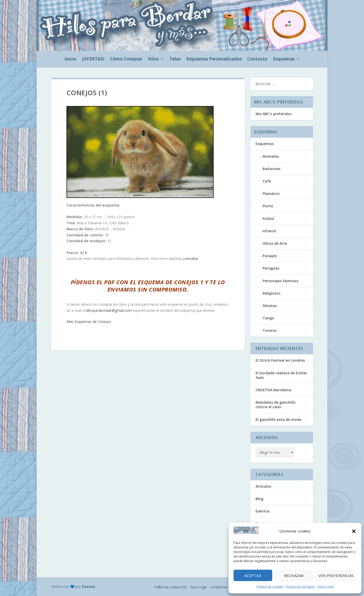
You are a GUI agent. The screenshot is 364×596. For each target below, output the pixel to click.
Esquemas (284, 59)
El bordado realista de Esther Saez (281, 375)
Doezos (89, 587)
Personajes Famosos (280, 281)
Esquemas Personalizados (214, 59)
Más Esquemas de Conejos (89, 322)
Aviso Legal (326, 587)
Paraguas (271, 268)
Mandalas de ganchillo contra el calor (276, 405)
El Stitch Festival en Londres (280, 360)
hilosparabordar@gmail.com (109, 310)
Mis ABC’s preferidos (274, 114)
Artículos (263, 486)
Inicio (70, 59)
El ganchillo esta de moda (278, 419)
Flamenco (271, 193)
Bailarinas (271, 169)
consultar (191, 259)
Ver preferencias (336, 576)
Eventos (263, 511)
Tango (268, 318)
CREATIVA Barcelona (273, 390)
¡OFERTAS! (93, 59)
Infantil (269, 231)
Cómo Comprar (126, 59)
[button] (354, 531)
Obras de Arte (275, 243)
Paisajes (270, 256)
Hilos (153, 59)
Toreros (270, 330)
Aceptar (253, 576)
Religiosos (271, 293)
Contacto (257, 59)
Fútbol (268, 219)
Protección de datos (300, 587)
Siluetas (270, 306)
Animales (271, 156)
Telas (175, 59)
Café (267, 181)
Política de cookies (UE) (170, 587)
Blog (259, 499)
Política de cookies (270, 587)
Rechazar (294, 576)
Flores (268, 206)
